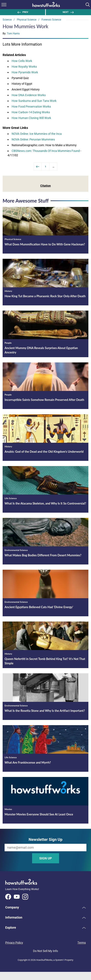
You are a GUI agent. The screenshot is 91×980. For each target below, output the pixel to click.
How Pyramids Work (25, 72)
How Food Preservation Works (31, 106)
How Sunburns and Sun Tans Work (34, 101)
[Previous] (38, 167)
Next (68, 12)
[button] (45, 907)
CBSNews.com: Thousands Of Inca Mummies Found (46, 151)
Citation (45, 186)
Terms (82, 943)
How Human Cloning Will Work (31, 118)
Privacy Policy (14, 943)
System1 (60, 960)
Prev (23, 12)
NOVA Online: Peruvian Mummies (33, 139)
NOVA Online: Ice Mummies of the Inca (37, 134)
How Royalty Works (24, 67)
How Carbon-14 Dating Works (31, 112)
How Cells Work (22, 61)
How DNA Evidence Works (29, 95)
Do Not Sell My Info (45, 951)
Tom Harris (13, 33)
